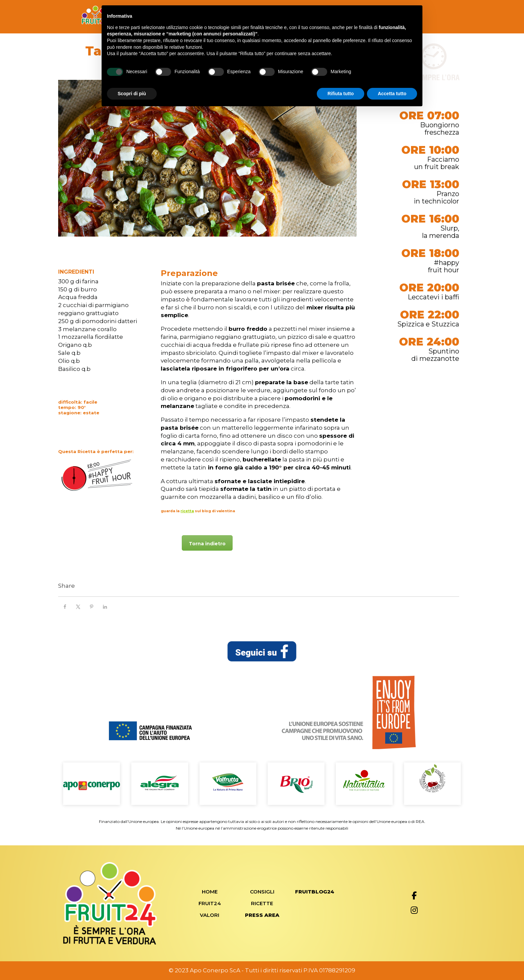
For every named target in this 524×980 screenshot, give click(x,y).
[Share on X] (78, 607)
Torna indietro (207, 544)
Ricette (262, 903)
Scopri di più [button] (132, 94)
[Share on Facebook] (65, 607)
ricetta (187, 511)
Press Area (262, 915)
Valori (210, 915)
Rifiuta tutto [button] (341, 94)
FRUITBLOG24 (315, 892)
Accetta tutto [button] (392, 94)
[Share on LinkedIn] (105, 607)
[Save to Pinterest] (92, 607)
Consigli (262, 892)
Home (210, 892)
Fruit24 (210, 903)
